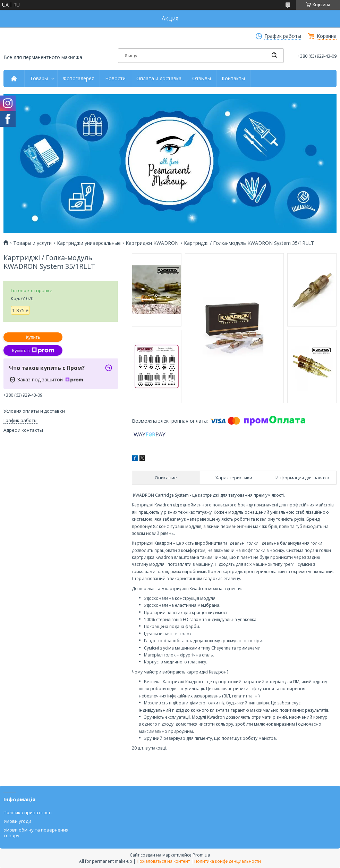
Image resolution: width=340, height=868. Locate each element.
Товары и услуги (32, 243)
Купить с (33, 350)
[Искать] (274, 56)
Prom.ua (201, 855)
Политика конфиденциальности (228, 861)
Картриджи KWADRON (152, 243)
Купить (33, 337)
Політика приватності (28, 812)
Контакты (233, 78)
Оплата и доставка (159, 78)
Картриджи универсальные (89, 243)
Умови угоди (17, 821)
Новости (115, 78)
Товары (39, 78)
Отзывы (202, 78)
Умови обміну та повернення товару (36, 833)
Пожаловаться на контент (163, 861)
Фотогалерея (79, 78)
